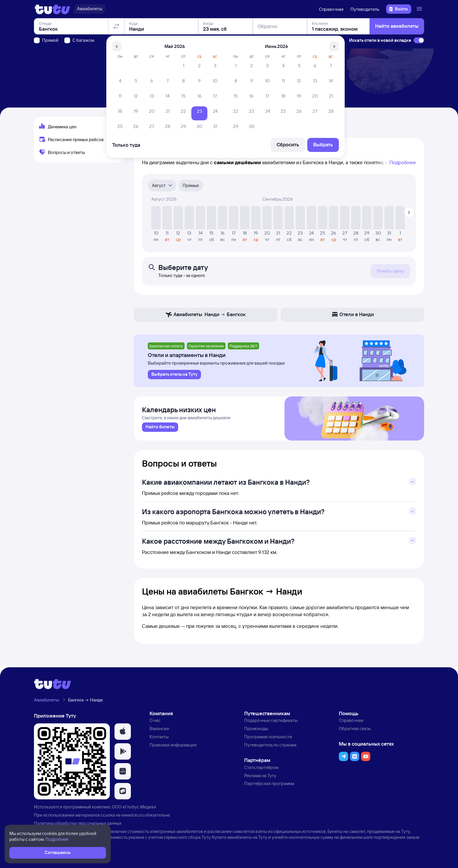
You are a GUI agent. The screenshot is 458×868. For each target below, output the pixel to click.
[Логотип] (52, 9)
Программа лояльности (268, 739)
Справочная (331, 9)
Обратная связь (355, 731)
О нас (155, 723)
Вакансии (159, 731)
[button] (123, 734)
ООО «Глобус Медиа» (134, 809)
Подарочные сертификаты (271, 723)
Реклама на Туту (260, 778)
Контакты (159, 739)
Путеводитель (365, 9)
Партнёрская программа (269, 786)
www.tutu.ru (133, 817)
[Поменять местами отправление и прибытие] (116, 60)
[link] (160, 429)
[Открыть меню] (420, 9)
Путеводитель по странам (270, 747)
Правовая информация (173, 747)
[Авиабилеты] (90, 9)
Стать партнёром (261, 769)
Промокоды (256, 731)
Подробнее (403, 162)
